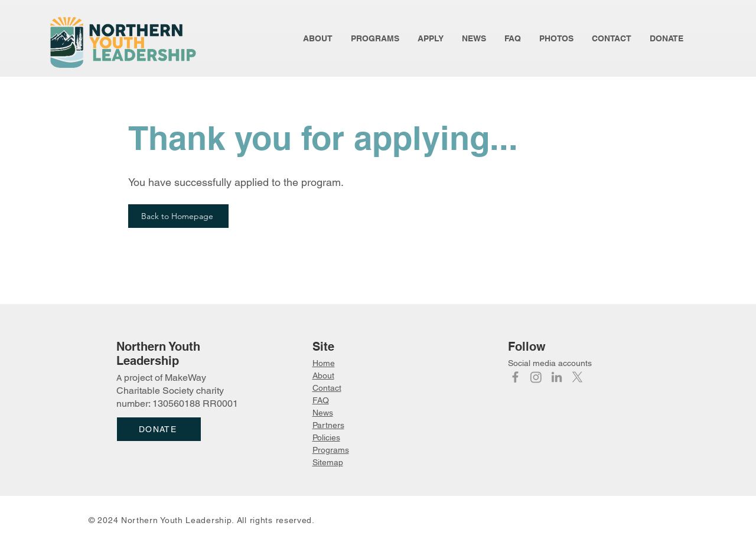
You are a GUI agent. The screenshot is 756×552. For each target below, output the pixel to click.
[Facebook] (515, 377)
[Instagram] (536, 377)
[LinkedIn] (557, 377)
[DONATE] (159, 429)
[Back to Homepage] (178, 216)
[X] (577, 377)
